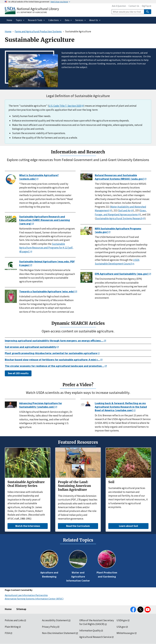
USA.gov (121, 627)
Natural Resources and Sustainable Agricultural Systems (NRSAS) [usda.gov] (119, 177)
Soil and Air (124, 210)
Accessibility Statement (55, 620)
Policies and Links (14, 620)
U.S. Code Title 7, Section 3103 (65, 106)
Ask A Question (119, 6)
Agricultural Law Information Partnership (26, 595)
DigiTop (145, 6)
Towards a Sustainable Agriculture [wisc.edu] (47, 291)
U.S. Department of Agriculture (32, 12)
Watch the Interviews (28, 526)
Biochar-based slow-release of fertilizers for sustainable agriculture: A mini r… (52, 360)
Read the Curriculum (78, 526)
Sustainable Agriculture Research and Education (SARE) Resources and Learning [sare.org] (44, 220)
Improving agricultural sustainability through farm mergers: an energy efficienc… (54, 341)
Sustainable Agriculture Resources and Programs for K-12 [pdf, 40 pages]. (46, 248)
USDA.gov (122, 620)
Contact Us (134, 6)
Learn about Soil (128, 526)
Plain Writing (12, 627)
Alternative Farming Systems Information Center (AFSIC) (34, 599)
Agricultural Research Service (95, 637)
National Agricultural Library (38, 9)
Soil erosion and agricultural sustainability (31, 347)
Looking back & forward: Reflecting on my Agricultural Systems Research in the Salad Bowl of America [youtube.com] (121, 407)
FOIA (7, 633)
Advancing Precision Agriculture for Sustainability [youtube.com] (41, 405)
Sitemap (21, 609)
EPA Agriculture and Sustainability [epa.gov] (122, 274)
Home (8, 609)
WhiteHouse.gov (125, 633)
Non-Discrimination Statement (59, 633)
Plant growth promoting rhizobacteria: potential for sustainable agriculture (51, 353)
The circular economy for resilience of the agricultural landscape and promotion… (55, 366)
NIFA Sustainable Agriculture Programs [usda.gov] (118, 230)
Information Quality (90, 631)
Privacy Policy (49, 627)
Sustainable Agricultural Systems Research (119, 218)
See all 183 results (18, 373)
